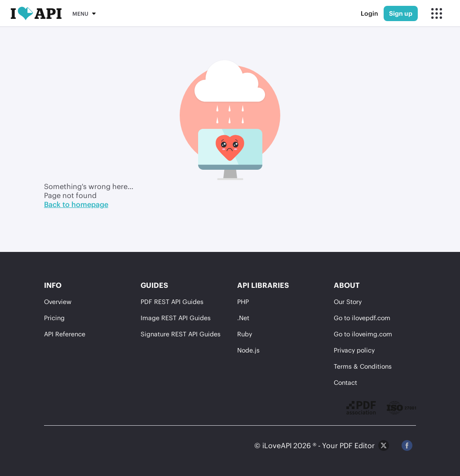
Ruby (245, 334)
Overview (58, 302)
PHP (243, 302)
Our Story (348, 302)
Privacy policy (354, 350)
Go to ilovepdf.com (362, 318)
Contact (345, 382)
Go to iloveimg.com (363, 334)
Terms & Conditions (363, 366)
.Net (243, 318)
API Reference (65, 334)
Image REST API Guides (176, 318)
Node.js (248, 350)
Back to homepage (76, 204)
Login (369, 13)
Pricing (54, 318)
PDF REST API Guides (172, 302)
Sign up (401, 13)
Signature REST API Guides (181, 334)
